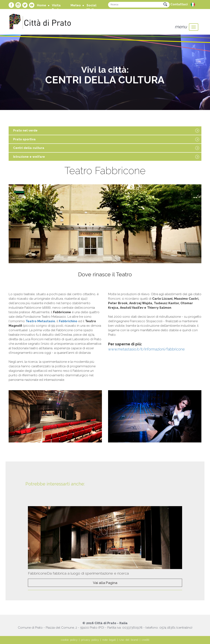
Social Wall (91, 7)
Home (42, 5)
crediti (146, 640)
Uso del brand (129, 640)
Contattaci (179, 4)
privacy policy (90, 640)
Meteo (76, 5)
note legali (109, 640)
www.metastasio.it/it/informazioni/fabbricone (146, 349)
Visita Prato (56, 7)
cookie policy (69, 640)
